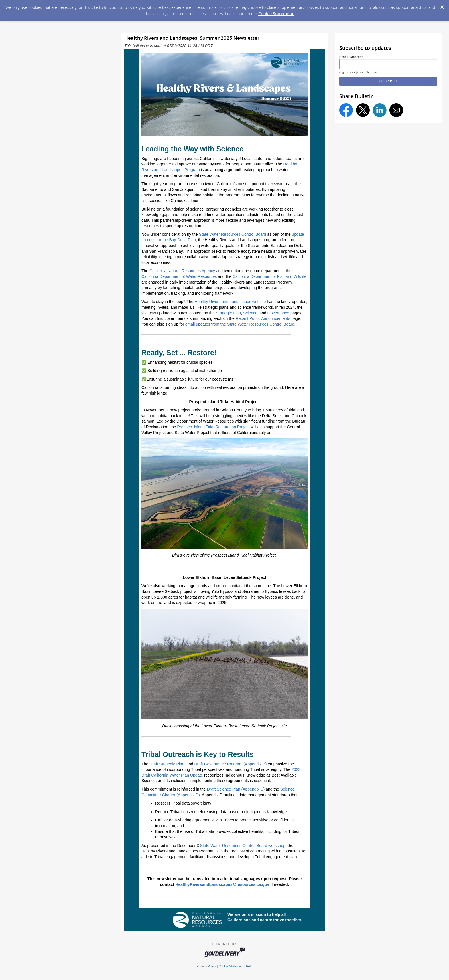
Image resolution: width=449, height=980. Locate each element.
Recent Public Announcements (263, 318)
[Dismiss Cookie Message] (442, 5)
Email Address (351, 57)
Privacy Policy (206, 966)
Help (249, 966)
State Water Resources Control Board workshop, (243, 846)
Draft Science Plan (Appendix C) (236, 789)
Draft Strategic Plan (167, 764)
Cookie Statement (276, 14)
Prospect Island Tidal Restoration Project (213, 427)
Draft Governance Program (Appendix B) (230, 764)
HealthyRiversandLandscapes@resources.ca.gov (222, 884)
